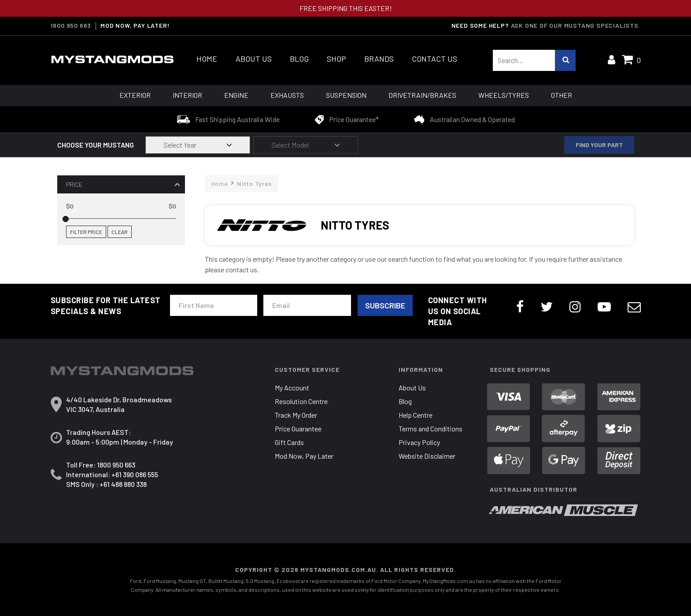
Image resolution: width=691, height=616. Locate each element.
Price (74, 184)
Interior (187, 95)
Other (562, 95)
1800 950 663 (71, 26)
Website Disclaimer (427, 456)
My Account (292, 388)
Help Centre (416, 415)
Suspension (346, 95)
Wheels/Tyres (504, 95)
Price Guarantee (298, 429)
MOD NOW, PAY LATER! (135, 26)
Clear (120, 232)
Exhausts (287, 95)
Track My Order (296, 415)
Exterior (135, 95)
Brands (379, 59)
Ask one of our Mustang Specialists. (576, 25)
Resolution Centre (301, 401)
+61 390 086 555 (135, 474)
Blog (299, 59)
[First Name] (214, 305)
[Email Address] (307, 305)
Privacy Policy (419, 442)
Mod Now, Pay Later (304, 456)
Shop (336, 59)
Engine (236, 95)
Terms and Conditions (430, 429)
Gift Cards (289, 442)
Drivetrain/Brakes (422, 95)
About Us (254, 59)
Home (207, 59)
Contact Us (434, 59)
